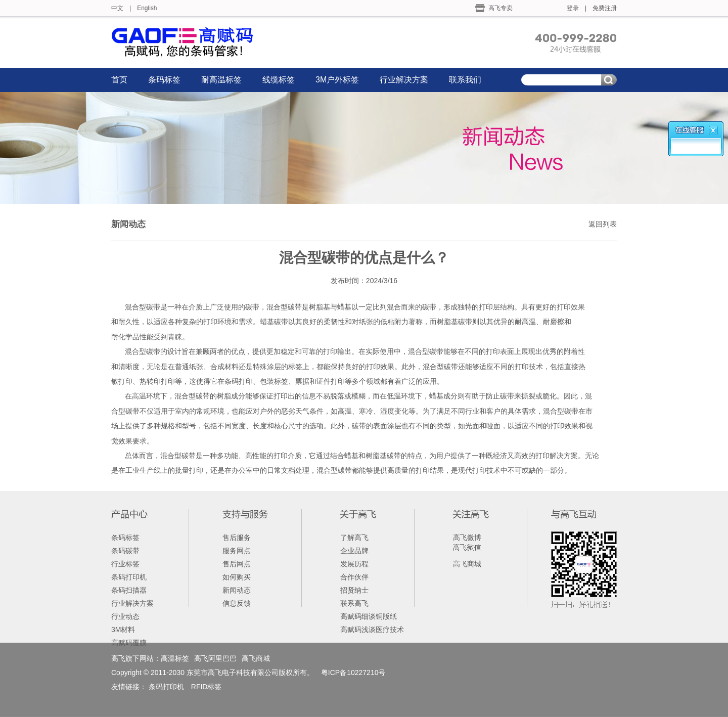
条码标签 (164, 80)
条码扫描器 (129, 590)
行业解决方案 (404, 80)
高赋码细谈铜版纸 (369, 616)
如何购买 (237, 577)
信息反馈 (237, 603)
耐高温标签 (221, 80)
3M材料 (123, 630)
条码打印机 (129, 577)
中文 (117, 8)
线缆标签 (279, 80)
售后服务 (237, 537)
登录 (573, 8)
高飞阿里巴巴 (215, 658)
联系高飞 (354, 603)
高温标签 (175, 658)
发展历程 (354, 564)
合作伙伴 (354, 577)
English (147, 8)
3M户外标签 (337, 80)
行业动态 (125, 616)
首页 (119, 80)
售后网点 (237, 564)
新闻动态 (237, 590)
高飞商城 (467, 564)
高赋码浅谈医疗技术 (372, 630)
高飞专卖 (500, 8)
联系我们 (465, 80)
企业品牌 (354, 551)
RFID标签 (207, 687)
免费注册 (605, 8)
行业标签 (125, 564)
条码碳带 (125, 551)
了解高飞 (354, 537)
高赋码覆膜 (129, 643)
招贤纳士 (354, 590)
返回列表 (603, 224)
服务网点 (237, 551)
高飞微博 (467, 537)
